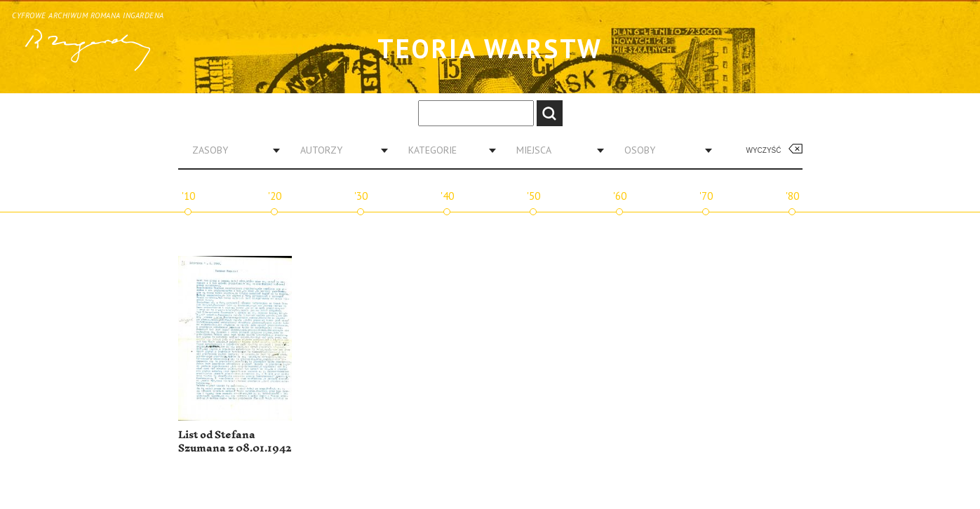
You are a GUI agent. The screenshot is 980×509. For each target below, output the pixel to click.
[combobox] (231, 150)
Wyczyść (764, 150)
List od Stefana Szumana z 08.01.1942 (235, 442)
